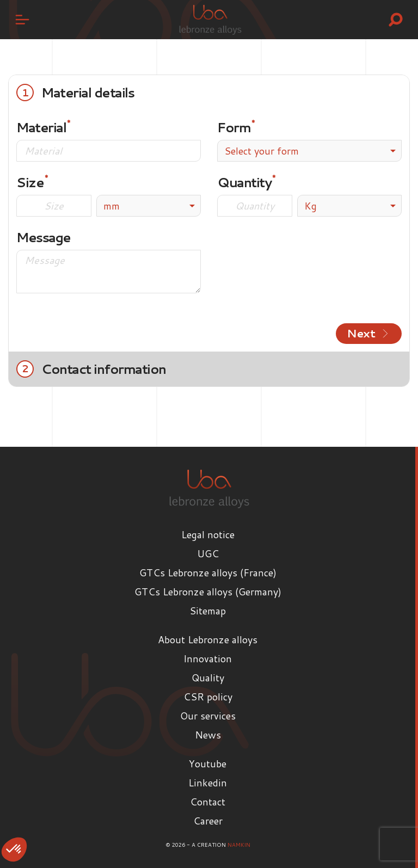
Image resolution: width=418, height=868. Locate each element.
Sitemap (208, 611)
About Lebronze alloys (208, 639)
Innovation (208, 658)
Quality (208, 678)
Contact (208, 802)
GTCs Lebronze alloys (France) (208, 572)
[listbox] (149, 206)
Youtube (208, 764)
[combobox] (309, 151)
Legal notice (208, 534)
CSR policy (208, 697)
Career (208, 821)
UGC (208, 553)
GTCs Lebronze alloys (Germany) (208, 592)
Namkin (239, 845)
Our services (208, 716)
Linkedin (208, 783)
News (208, 735)
